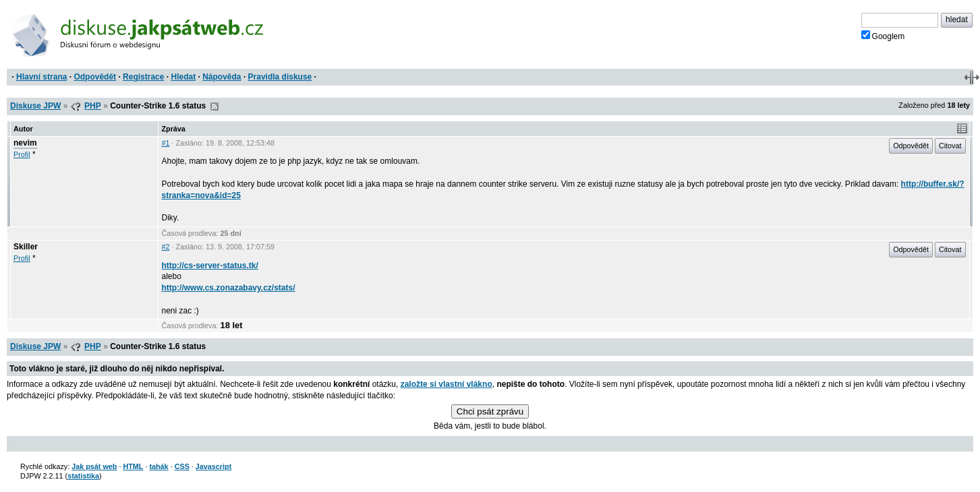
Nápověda (222, 77)
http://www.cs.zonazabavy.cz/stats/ (228, 288)
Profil (22, 154)
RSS (214, 106)
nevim (25, 143)
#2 (165, 247)
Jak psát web (94, 466)
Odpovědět (95, 77)
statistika (83, 476)
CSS (182, 466)
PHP (93, 106)
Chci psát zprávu (490, 411)
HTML (133, 466)
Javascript (213, 466)
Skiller (26, 247)
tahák (158, 466)
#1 (165, 143)
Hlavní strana (41, 77)
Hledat (183, 77)
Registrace (143, 77)
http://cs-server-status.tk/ (209, 266)
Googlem (883, 36)
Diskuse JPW (35, 106)
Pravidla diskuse (280, 77)
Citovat (950, 146)
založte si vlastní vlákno (446, 384)
